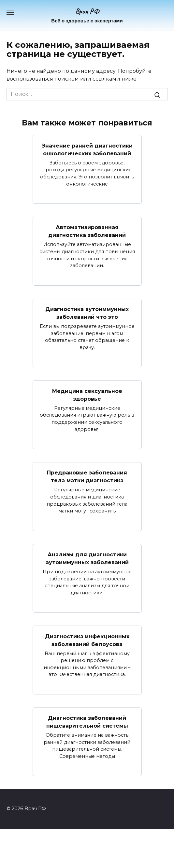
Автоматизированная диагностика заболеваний (87, 231)
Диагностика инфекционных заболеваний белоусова (87, 640)
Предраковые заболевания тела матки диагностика (87, 477)
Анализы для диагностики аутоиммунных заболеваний (87, 558)
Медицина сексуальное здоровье (87, 395)
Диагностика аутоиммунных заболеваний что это (87, 313)
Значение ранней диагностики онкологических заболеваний (87, 149)
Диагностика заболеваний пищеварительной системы (87, 722)
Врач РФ (87, 11)
